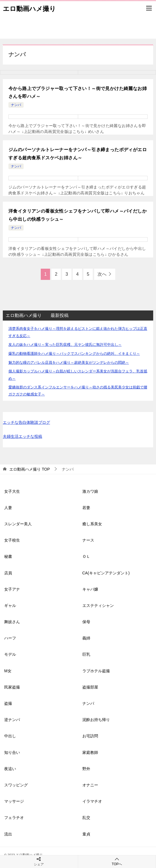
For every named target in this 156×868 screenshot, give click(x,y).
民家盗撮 (12, 687)
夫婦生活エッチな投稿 (22, 436)
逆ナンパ (12, 720)
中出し (10, 736)
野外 (86, 769)
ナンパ (16, 105)
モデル (10, 654)
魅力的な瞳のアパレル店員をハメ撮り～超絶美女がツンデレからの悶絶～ (69, 362)
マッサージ (14, 801)
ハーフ (10, 638)
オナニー (90, 785)
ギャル (10, 605)
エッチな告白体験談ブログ (26, 422)
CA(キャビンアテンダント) (106, 573)
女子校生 (12, 540)
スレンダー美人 (18, 524)
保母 (86, 622)
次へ (102, 274)
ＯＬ (86, 556)
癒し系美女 (92, 524)
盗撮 (8, 703)
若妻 (86, 508)
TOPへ (117, 861)
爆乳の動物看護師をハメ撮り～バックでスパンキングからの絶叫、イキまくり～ (74, 354)
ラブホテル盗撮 (96, 671)
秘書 (8, 556)
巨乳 (86, 654)
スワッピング (16, 785)
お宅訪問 (90, 736)
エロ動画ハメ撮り (29, 8)
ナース (88, 540)
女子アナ (12, 589)
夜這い (10, 769)
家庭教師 (90, 752)
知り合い (12, 752)
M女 (8, 671)
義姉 (86, 638)
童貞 (86, 834)
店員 (8, 573)
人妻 (8, 508)
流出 (8, 834)
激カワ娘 (90, 491)
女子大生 (12, 491)
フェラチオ (14, 818)
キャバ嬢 (90, 589)
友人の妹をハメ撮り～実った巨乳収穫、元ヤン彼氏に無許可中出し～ (65, 345)
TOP (30, 469)
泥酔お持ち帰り (96, 720)
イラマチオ (92, 801)
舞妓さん (12, 622)
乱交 (86, 818)
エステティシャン (98, 605)
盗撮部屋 (90, 687)
